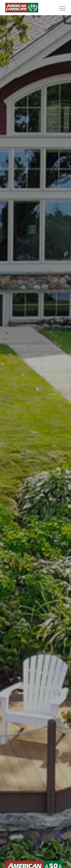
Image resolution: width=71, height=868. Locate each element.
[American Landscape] (29, 8)
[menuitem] (60, 8)
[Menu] (60, 8)
